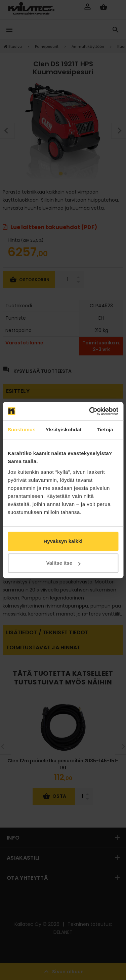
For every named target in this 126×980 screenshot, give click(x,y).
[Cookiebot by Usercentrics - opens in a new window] (90, 411)
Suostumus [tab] (22, 429)
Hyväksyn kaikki (63, 541)
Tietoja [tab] (105, 429)
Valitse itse (63, 563)
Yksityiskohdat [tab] (64, 429)
